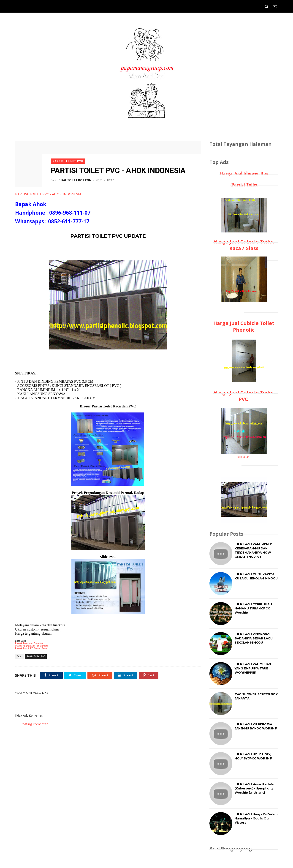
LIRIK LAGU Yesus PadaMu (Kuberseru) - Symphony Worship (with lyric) (255, 788)
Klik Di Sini (244, 457)
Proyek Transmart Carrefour (29, 643)
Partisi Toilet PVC (69, 160)
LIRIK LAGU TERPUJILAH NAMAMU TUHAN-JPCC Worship (253, 608)
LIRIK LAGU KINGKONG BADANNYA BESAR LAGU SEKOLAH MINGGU (254, 638)
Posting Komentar (34, 724)
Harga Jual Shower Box (244, 174)
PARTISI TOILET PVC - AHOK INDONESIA (48, 194)
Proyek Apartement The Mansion (31, 646)
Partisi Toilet (244, 185)
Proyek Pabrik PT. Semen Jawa (31, 648)
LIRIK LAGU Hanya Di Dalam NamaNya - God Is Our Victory (256, 818)
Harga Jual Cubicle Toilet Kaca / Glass (244, 245)
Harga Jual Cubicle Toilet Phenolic (244, 326)
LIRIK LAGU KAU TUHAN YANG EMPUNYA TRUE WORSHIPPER (253, 668)
